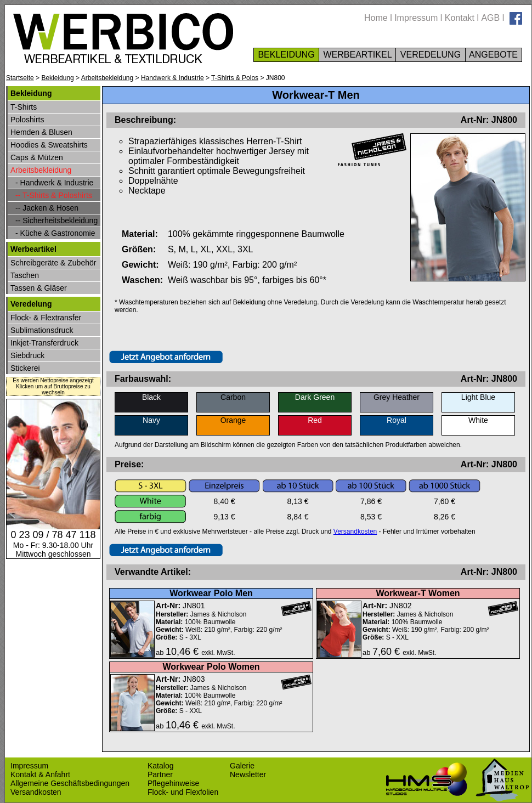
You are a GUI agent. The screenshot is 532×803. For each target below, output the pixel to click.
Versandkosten (355, 531)
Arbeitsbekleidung (107, 78)
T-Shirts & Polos (235, 78)
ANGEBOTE (494, 55)
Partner (160, 774)
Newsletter (248, 774)
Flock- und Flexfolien (183, 792)
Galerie (242, 766)
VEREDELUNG (430, 55)
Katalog (160, 766)
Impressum (416, 18)
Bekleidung (57, 78)
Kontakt (460, 18)
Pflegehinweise (173, 783)
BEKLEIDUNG (286, 55)
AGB (490, 18)
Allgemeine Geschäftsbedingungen (70, 783)
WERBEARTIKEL (357, 55)
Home (376, 18)
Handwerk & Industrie (172, 78)
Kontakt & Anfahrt (40, 774)
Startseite (20, 78)
